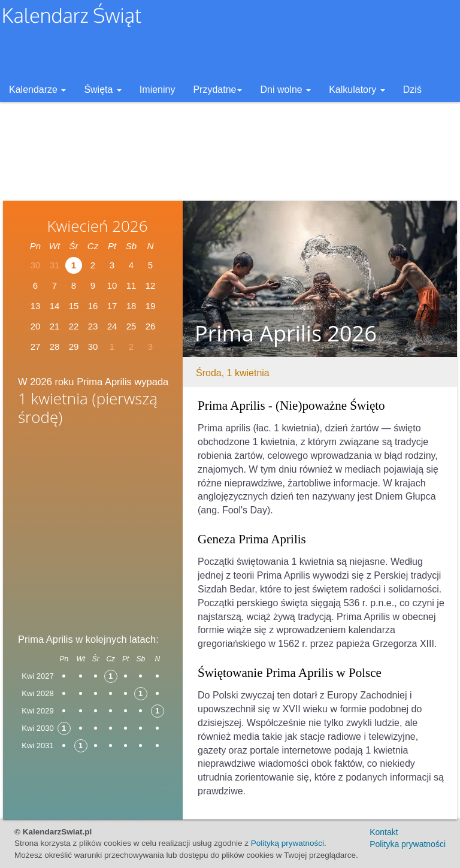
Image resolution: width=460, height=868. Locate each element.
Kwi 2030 (37, 728)
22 (74, 326)
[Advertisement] (93, 526)
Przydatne (217, 90)
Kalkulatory (357, 90)
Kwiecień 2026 (97, 226)
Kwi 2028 (37, 693)
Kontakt (384, 832)
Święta (102, 90)
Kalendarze (37, 90)
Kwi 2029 (37, 711)
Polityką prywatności (287, 843)
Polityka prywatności (408, 844)
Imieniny (158, 90)
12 (151, 285)
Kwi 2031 (37, 745)
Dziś (412, 90)
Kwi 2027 (37, 676)
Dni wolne (285, 90)
